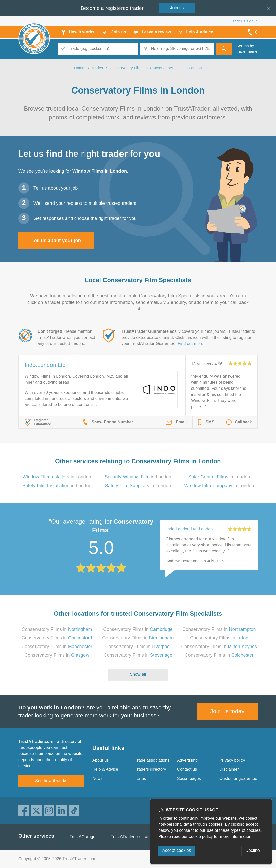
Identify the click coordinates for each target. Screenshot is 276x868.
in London (57, 477)
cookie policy (201, 836)
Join (177, 8)
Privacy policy (232, 760)
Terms (140, 778)
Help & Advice (105, 769)
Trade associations (152, 760)
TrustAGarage (82, 837)
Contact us (187, 769)
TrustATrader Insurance (132, 837)
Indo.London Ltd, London (190, 529)
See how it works (51, 781)
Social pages (189, 778)
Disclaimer (229, 769)
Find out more (191, 344)
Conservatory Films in (57, 629)
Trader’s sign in (244, 21)
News (98, 778)
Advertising (187, 760)
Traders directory (150, 769)
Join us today (227, 711)
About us (101, 760)
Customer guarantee (238, 778)
